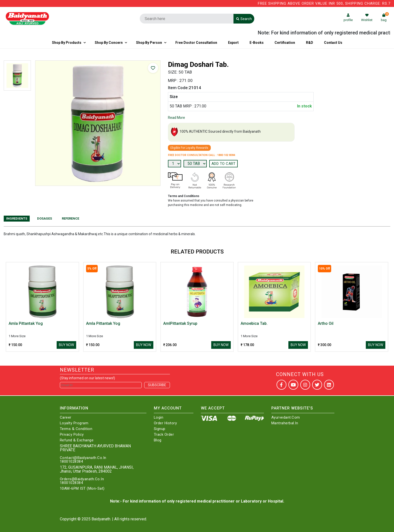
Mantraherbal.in (285, 423)
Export (233, 43)
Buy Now (66, 345)
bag (385, 18)
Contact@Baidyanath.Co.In (83, 458)
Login (159, 418)
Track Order (164, 435)
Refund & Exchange (77, 440)
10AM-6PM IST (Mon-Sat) (82, 489)
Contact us (333, 43)
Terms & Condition (76, 429)
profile (348, 18)
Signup (160, 429)
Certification (285, 43)
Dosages (45, 218)
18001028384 (71, 462)
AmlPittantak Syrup (180, 323)
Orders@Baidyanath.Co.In (82, 479)
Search (244, 19)
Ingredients (17, 218)
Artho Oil (326, 323)
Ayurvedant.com (286, 418)
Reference (70, 218)
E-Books (257, 43)
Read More (176, 118)
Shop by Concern (109, 43)
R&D (310, 43)
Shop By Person (149, 43)
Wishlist (367, 18)
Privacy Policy (72, 435)
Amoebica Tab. (254, 323)
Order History (165, 423)
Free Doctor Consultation (196, 43)
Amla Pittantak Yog (26, 323)
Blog (158, 440)
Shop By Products (67, 43)
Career (66, 418)
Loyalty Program (74, 423)
